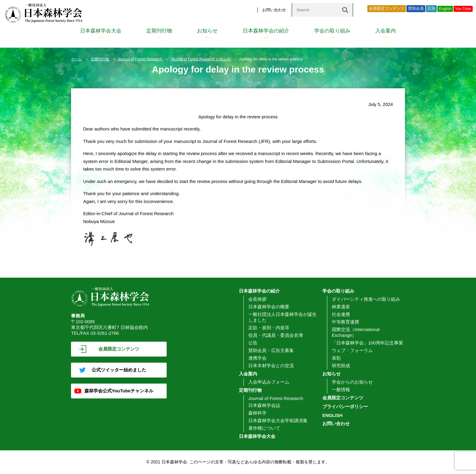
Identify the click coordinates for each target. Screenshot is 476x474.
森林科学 (257, 413)
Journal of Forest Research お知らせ (201, 59)
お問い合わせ (274, 10)
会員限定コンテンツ (387, 8)
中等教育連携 (345, 322)
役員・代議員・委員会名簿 (276, 335)
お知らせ (207, 31)
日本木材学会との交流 (271, 366)
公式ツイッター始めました (119, 370)
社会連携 (341, 314)
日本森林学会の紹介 (266, 31)
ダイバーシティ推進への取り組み (366, 299)
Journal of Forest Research (141, 59)
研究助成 (341, 366)
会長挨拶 (257, 299)
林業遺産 (341, 307)
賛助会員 (416, 8)
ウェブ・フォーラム (352, 350)
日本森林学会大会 (101, 31)
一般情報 (341, 389)
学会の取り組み (332, 31)
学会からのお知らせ (352, 382)
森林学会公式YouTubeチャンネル (119, 391)
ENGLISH (333, 415)
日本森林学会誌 (264, 405)
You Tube (463, 9)
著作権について (264, 428)
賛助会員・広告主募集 (271, 350)
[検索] (345, 10)
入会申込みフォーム (269, 382)
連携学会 (257, 358)
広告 (431, 8)
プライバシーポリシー (345, 406)
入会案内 (386, 31)
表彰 (336, 358)
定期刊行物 (159, 31)
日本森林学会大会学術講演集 (278, 420)
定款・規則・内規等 (269, 328)
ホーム (76, 59)
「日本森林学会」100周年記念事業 (367, 343)
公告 (253, 343)
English (445, 9)
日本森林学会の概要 (269, 307)
